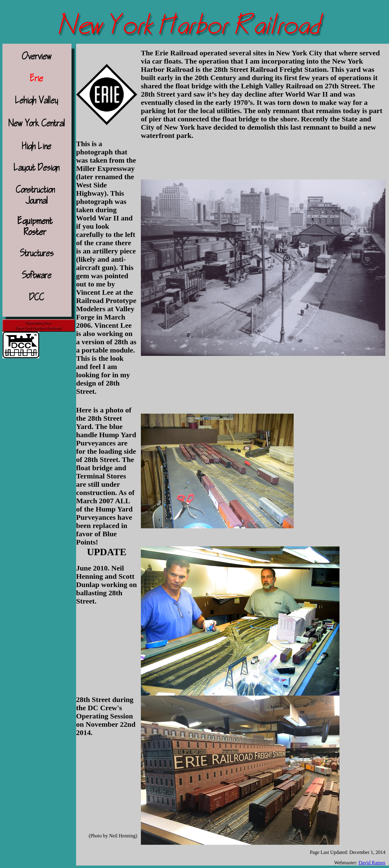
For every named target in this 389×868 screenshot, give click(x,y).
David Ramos (372, 863)
